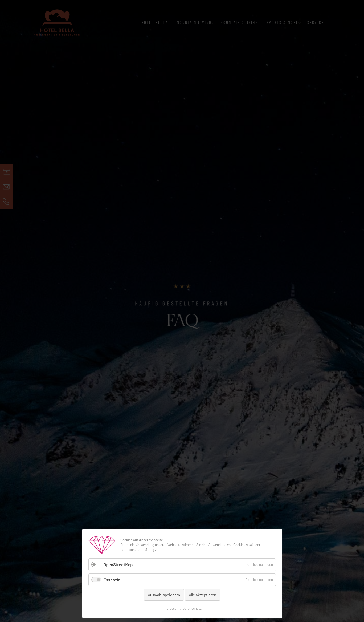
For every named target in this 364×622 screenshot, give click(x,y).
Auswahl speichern (164, 595)
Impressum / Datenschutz (182, 608)
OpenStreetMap (118, 565)
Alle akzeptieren (203, 595)
